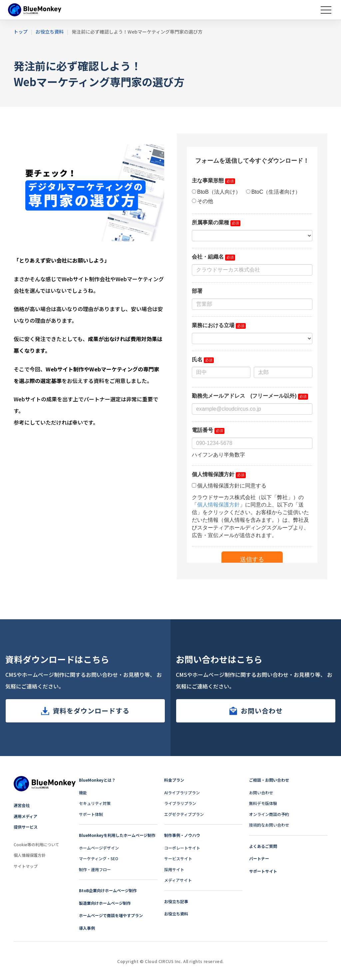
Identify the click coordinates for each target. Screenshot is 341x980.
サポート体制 (91, 814)
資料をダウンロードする (91, 711)
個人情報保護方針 (30, 855)
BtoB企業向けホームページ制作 (108, 890)
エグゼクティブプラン (184, 814)
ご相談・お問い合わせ (269, 780)
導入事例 (87, 928)
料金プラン (174, 780)
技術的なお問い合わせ (269, 825)
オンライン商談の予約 (269, 814)
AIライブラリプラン (182, 792)
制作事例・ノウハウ (182, 835)
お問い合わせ (262, 711)
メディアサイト (178, 880)
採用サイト (174, 869)
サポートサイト (263, 871)
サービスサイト (178, 858)
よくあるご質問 (263, 846)
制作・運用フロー (95, 869)
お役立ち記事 (176, 901)
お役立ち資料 (176, 914)
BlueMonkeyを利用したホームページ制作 (117, 835)
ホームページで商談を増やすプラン (111, 915)
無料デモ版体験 (263, 803)
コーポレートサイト (182, 848)
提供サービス (26, 827)
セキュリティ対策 (95, 803)
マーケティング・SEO (99, 858)
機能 (83, 792)
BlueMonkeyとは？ (97, 780)
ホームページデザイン (99, 848)
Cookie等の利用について (36, 844)
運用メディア (25, 816)
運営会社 (22, 805)
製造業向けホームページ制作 (105, 903)
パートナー (259, 858)
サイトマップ (26, 866)
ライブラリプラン (180, 803)
